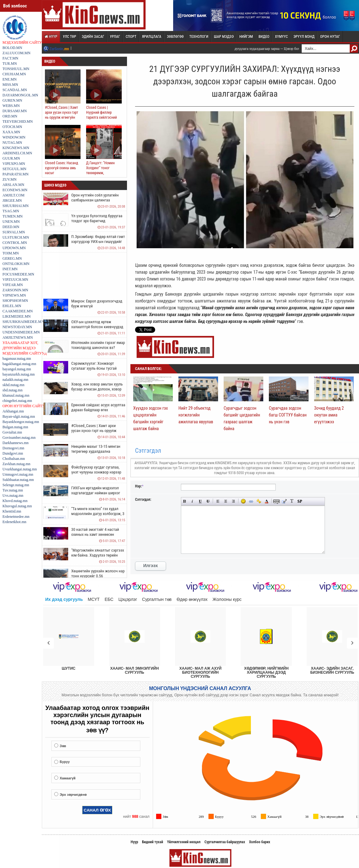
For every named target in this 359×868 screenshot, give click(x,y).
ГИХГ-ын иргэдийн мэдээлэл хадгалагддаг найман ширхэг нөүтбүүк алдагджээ (96, 493)
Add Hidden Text (276, 501)
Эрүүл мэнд (304, 37)
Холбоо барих (260, 842)
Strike (208, 501)
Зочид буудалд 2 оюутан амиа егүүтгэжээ (329, 415)
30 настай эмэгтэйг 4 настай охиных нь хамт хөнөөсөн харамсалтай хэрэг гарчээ (95, 534)
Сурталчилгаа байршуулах (225, 842)
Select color (267, 501)
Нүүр (51, 37)
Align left (218, 501)
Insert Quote (284, 501)
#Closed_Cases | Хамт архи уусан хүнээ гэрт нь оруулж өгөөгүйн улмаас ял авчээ (61, 115)
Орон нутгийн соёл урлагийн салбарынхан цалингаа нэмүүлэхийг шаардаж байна (96, 200)
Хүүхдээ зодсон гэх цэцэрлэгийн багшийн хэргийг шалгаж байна (151, 418)
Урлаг (115, 37)
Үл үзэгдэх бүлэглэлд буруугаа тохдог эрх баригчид (97, 218)
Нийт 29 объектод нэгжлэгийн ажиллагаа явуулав (196, 415)
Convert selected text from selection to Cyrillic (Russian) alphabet (292, 501)
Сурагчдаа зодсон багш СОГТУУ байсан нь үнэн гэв (288, 415)
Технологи (199, 37)
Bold (185, 501)
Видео (264, 37)
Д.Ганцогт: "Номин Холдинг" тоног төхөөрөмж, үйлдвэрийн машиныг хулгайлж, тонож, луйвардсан (103, 175)
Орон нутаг (330, 37)
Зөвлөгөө (175, 37)
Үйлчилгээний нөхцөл (184, 842)
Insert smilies (243, 501)
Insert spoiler (300, 501)
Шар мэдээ (224, 37)
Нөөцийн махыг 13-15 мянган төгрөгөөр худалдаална (96, 449)
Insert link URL (251, 501)
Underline (200, 501)
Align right (233, 501)
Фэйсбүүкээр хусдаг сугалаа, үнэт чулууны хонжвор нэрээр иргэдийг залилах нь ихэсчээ (96, 472)
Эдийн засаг (93, 37)
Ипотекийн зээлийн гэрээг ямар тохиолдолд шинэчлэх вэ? (98, 345)
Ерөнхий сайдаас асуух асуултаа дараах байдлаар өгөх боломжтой (98, 410)
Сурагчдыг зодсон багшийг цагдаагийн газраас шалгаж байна (242, 418)
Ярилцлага (151, 37)
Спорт (131, 37)
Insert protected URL (259, 501)
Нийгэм (246, 37)
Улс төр (70, 37)
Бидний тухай (153, 842)
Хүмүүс (282, 37)
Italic (193, 501)
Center (226, 501)
